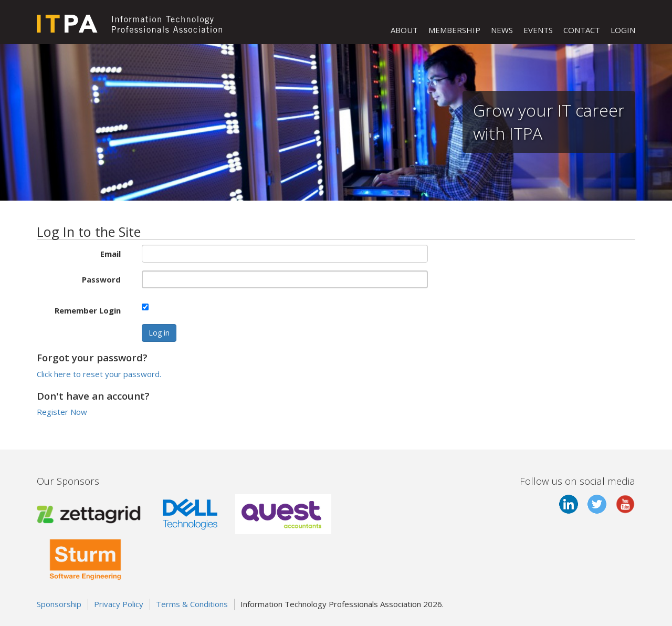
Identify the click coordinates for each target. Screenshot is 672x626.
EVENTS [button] (538, 30)
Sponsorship (59, 604)
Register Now (62, 412)
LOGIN (623, 30)
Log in (159, 333)
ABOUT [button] (404, 30)
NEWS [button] (502, 30)
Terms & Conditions (192, 604)
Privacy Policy (119, 604)
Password (101, 279)
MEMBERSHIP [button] (454, 30)
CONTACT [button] (582, 30)
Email (111, 254)
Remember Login (88, 310)
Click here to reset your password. (99, 374)
